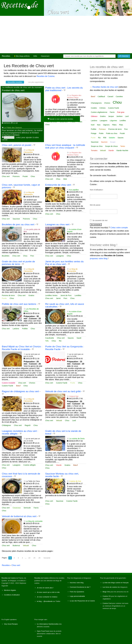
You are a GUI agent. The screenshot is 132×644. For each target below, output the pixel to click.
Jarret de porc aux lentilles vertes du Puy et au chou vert (64, 263)
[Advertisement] (66, 35)
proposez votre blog (99, 258)
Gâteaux (94, 116)
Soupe (113, 142)
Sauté (79, 338)
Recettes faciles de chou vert (105, 87)
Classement (45, 56)
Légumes (113, 121)
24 (29, 558)
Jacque (111, 116)
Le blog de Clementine (29, 151)
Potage (94, 133)
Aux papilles (74, 190)
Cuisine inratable (9, 383)
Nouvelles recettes (15, 82)
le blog (39, 601)
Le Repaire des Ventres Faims (74, 96)
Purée (4, 298)
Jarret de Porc (66, 295)
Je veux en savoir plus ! (45, 588)
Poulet (25, 176)
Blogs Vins (106, 592)
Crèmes (102, 108)
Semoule (27, 508)
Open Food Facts (43, 631)
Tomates (94, 150)
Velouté (59, 420)
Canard (110, 96)
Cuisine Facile (7, 386)
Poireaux (102, 129)
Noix (99, 125)
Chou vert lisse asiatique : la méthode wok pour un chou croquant (65, 146)
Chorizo (32, 383)
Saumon (104, 142)
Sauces (71, 338)
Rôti (105, 138)
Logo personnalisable (77, 596)
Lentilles (78, 295)
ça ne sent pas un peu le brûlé (32, 355)
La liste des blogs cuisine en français (116, 583)
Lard (74, 420)
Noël (93, 125)
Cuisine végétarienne (99, 112)
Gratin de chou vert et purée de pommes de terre (18, 263)
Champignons (96, 103)
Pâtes (114, 125)
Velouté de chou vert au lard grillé (63, 391)
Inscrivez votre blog (77, 583)
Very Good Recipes (11, 624)
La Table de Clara (33, 481)
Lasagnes (60, 256)
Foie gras (121, 112)
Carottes (119, 96)
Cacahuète (50, 338)
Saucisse (16, 219)
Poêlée (25, 329)
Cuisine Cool (107, 603)
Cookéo (94, 108)
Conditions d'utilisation (12, 595)
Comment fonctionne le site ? (80, 587)
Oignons (106, 125)
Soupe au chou (97, 146)
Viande (59, 465)
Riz (60, 341)
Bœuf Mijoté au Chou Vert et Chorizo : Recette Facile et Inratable (22, 348)
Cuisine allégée (30, 465)
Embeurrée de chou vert (58, 185)
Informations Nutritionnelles (49, 624)
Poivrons (16, 176)
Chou (47, 125)
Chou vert (6, 176)
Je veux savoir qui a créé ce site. (48, 592)
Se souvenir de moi (100, 220)
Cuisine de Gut (75, 481)
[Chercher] (124, 56)
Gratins (31, 295)
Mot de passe (95, 205)
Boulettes (6, 256)
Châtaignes (6, 425)
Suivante (47, 558)
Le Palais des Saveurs (13, 128)
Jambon (119, 116)
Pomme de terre (8, 295)
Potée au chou (112, 133)
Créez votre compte (119, 228)
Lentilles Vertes (51, 295)
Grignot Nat (74, 396)
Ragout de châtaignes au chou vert (20, 391)
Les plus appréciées (36, 82)
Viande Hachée (122, 150)
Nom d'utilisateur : (97, 190)
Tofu (47, 341)
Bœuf (18, 386)
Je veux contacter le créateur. (47, 597)
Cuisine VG (107, 596)
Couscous (17, 508)
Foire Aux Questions (77, 592)
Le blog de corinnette (34, 521)
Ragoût (28, 425)
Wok (65, 179)
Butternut (16, 546)
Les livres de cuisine (110, 587)
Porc (32, 256)
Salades (112, 138)
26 (39, 558)
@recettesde (48, 601)
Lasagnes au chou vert (57, 224)
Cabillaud (101, 96)
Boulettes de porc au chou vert (18, 224)
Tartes (123, 146)
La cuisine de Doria (77, 439)
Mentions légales (10, 590)
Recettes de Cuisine (46, 76)
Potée (101, 133)
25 (34, 558)
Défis (35, 56)
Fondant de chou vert (13, 90)
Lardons (16, 329)
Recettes (6, 56)
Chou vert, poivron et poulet (17, 145)
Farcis (36, 508)
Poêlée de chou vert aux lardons (19, 304)
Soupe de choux (111, 146)
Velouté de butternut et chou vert (19, 516)
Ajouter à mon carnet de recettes (60, 119)
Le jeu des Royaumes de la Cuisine (82, 601)
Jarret (58, 298)
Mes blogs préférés (22, 56)
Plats (80, 122)
